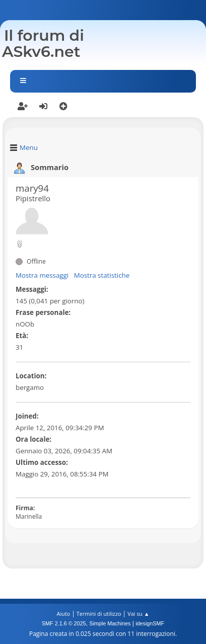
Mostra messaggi (42, 275)
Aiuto (63, 614)
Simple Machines (110, 623)
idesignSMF (150, 623)
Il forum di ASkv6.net (43, 44)
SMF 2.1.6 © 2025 (64, 623)
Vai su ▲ (138, 614)
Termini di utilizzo (99, 614)
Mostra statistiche (102, 275)
